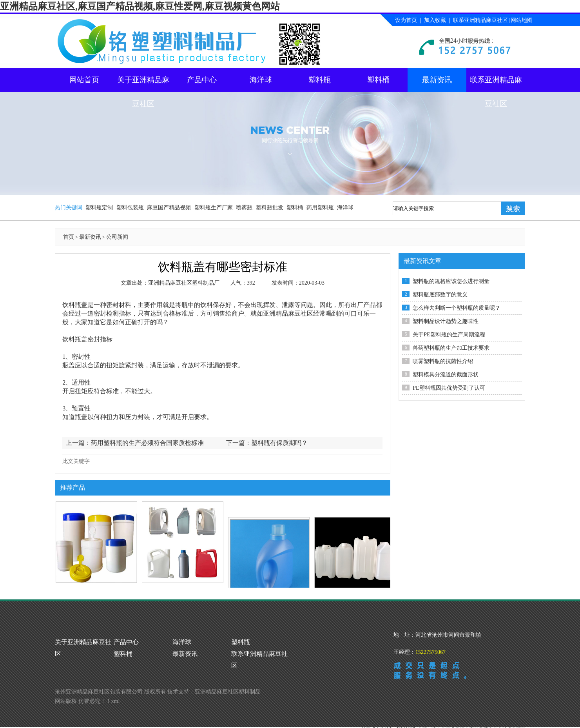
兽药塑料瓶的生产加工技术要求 (451, 348)
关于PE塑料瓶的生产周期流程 (449, 335)
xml (116, 701)
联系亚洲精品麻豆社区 (480, 20)
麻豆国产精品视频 (169, 208)
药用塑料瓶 (320, 208)
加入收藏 (435, 20)
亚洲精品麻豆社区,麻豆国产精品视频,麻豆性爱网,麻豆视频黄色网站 (140, 6)
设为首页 (406, 20)
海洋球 (261, 80)
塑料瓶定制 (99, 208)
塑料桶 (378, 80)
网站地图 (522, 20)
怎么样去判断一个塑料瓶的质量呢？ (457, 308)
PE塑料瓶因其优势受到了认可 (449, 388)
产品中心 (202, 80)
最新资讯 (437, 80)
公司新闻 (117, 237)
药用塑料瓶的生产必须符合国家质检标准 (147, 443)
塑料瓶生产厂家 (214, 208)
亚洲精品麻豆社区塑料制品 (228, 692)
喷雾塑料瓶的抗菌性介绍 (443, 361)
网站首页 (84, 80)
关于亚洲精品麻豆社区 (143, 84)
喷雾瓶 (244, 208)
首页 (69, 237)
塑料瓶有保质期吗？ (279, 443)
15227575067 (430, 652)
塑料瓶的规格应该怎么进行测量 (451, 281)
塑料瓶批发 (270, 208)
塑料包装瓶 (130, 208)
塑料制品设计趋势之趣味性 (446, 321)
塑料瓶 (320, 80)
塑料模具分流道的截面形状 (446, 375)
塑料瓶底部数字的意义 (440, 295)
